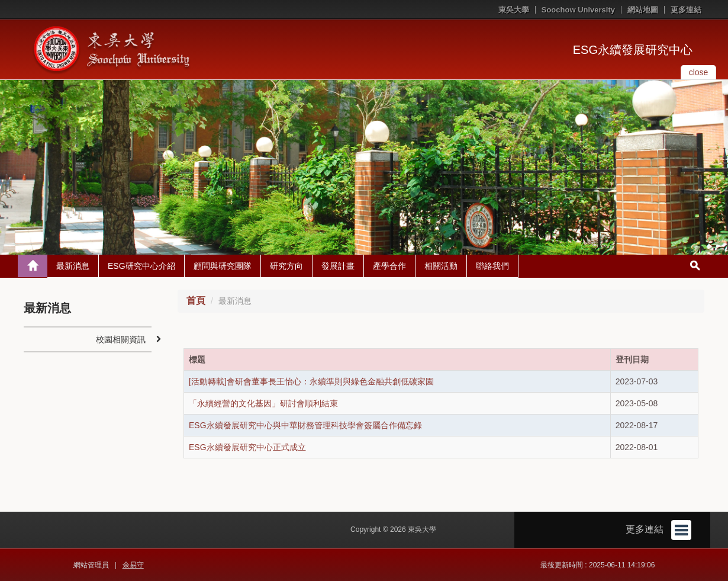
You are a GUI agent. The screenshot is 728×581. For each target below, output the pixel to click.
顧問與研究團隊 (223, 266)
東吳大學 (514, 10)
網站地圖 (643, 10)
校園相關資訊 (121, 339)
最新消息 (73, 266)
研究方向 (286, 266)
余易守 (133, 565)
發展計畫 (338, 266)
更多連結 (686, 10)
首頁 (196, 301)
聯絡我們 (492, 266)
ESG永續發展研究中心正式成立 (247, 447)
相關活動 (441, 266)
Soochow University (578, 10)
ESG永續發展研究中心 (633, 50)
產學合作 (389, 266)
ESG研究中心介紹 (141, 266)
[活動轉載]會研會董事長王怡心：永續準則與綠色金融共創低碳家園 (311, 381)
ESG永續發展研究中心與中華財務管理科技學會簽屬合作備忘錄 (305, 425)
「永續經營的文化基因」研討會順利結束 (263, 403)
